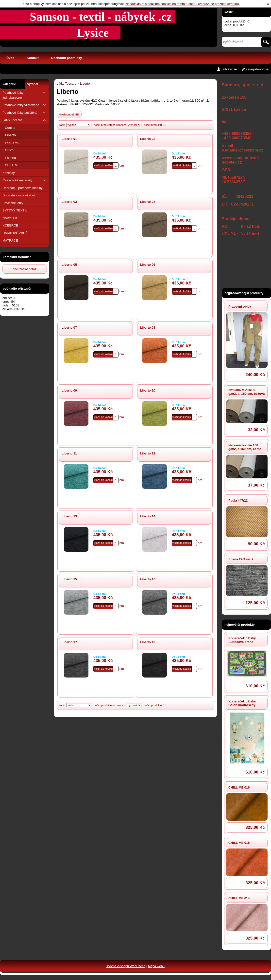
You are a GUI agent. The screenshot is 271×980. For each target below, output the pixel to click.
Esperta (10, 158)
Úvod (10, 58)
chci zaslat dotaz (25, 269)
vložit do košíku (103, 165)
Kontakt (33, 58)
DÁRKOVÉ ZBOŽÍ (15, 233)
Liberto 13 (69, 516)
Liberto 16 (148, 579)
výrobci (33, 84)
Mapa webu (156, 966)
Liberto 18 (148, 642)
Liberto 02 (148, 139)
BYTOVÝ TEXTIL (15, 210)
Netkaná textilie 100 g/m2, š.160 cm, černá (245, 447)
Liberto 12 (148, 453)
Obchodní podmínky (67, 58)
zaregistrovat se (257, 69)
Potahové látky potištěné (25, 113)
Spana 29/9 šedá (241, 559)
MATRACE (10, 240)
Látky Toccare (25, 120)
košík (229, 12)
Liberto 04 (148, 202)
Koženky (9, 173)
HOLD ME (12, 143)
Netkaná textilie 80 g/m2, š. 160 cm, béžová (246, 392)
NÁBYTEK (10, 218)
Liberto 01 (69, 139)
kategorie (9, 84)
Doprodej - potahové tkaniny (23, 188)
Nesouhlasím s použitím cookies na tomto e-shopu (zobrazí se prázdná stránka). (183, 4)
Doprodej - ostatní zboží (19, 195)
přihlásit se (229, 69)
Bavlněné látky (13, 203)
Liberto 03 (69, 202)
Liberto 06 (148, 265)
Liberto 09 (69, 390)
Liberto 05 (69, 265)
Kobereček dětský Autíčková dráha (242, 640)
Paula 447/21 (238, 500)
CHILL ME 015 (239, 843)
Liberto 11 (69, 453)
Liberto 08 (148, 328)
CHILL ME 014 (239, 898)
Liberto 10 (148, 390)
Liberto (10, 135)
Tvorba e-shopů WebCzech (126, 966)
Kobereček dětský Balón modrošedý (242, 703)
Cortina (10, 128)
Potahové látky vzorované (25, 105)
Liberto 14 (148, 516)
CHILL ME (12, 165)
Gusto (9, 150)
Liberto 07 (69, 328)
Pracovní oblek (240, 307)
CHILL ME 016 (239, 787)
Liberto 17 (69, 642)
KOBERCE (10, 225)
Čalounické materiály (25, 180)
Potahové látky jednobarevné (25, 95)
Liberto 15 (69, 579)
